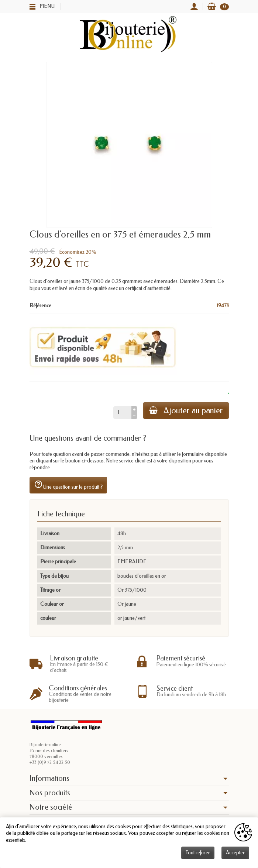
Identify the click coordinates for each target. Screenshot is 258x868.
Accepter (235, 853)
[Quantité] (122, 413)
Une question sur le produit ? (68, 485)
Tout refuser (198, 853)
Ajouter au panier (186, 411)
